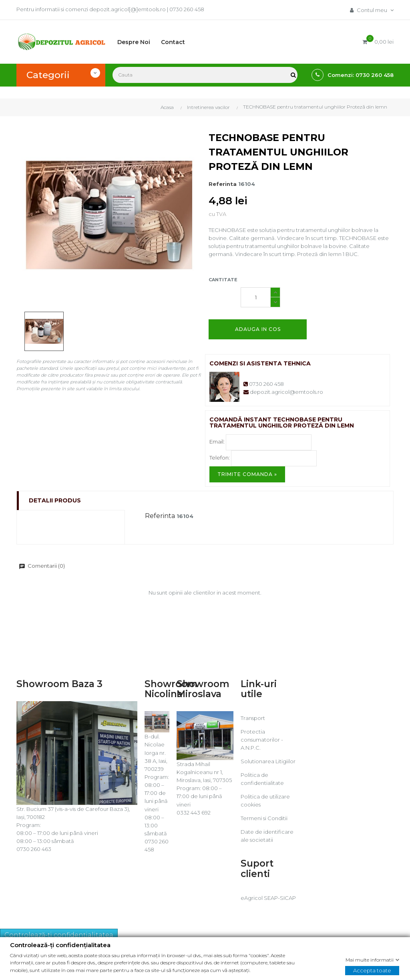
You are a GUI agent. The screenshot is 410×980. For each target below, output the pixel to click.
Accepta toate (372, 970)
